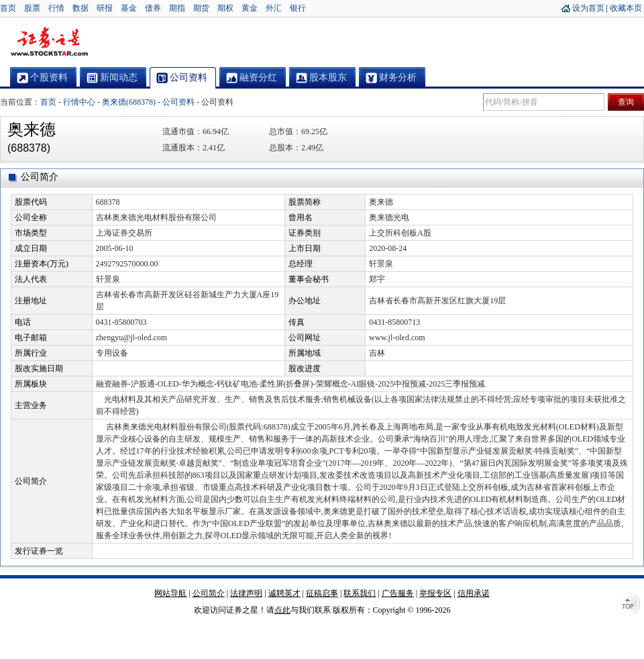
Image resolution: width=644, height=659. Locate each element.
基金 (129, 8)
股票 (32, 8)
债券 (153, 8)
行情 (56, 8)
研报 (105, 8)
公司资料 (178, 102)
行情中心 (79, 102)
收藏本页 (626, 8)
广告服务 (398, 593)
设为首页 (588, 8)
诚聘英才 (284, 593)
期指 (177, 8)
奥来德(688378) (129, 102)
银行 (298, 8)
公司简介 (209, 593)
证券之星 (49, 42)
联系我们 (360, 593)
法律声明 (246, 593)
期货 (201, 8)
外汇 (274, 8)
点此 (282, 610)
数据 (80, 8)
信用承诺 (474, 593)
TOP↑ (631, 605)
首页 (8, 8)
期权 (225, 8)
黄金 (250, 8)
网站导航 (170, 593)
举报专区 (435, 593)
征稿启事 (322, 593)
